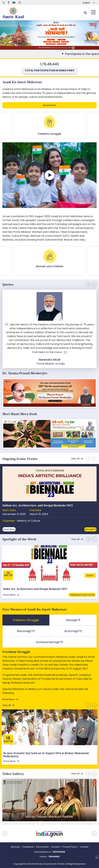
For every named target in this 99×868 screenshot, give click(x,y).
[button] (95, 35)
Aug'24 (8, 741)
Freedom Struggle (16, 652)
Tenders (55, 847)
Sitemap (15, 847)
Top (97, 857)
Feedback (28, 847)
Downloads (42, 847)
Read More (49, 105)
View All (75, 459)
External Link (49, 35)
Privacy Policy (70, 847)
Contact (84, 847)
